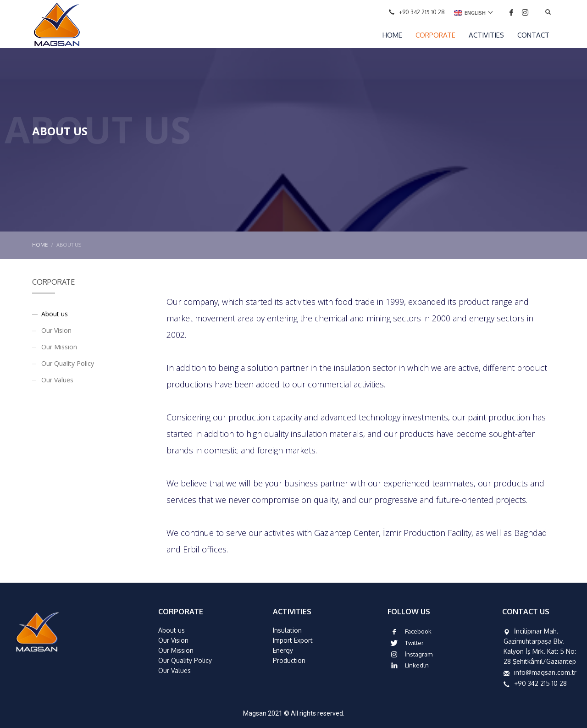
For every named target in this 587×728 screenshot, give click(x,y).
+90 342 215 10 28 (422, 12)
